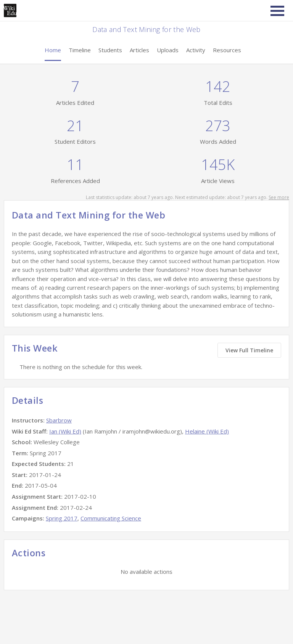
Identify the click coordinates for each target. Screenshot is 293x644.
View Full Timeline (249, 350)
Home (53, 50)
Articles (139, 50)
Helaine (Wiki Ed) (207, 431)
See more (279, 197)
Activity (196, 50)
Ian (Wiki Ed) (65, 431)
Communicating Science (111, 518)
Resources (227, 50)
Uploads (168, 50)
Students (110, 50)
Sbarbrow (59, 420)
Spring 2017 (62, 518)
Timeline (80, 50)
